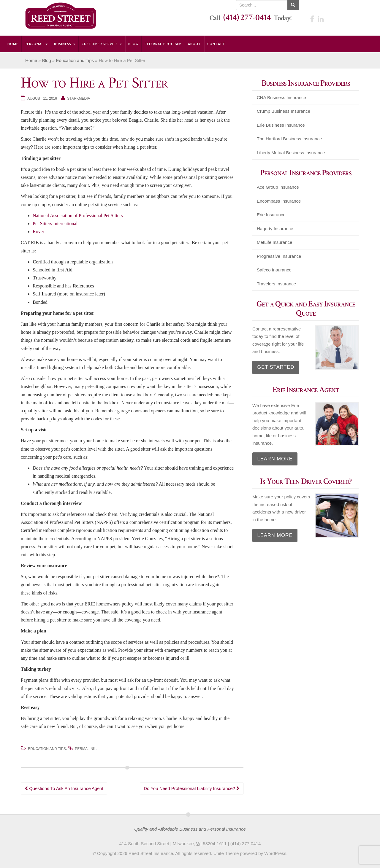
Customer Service (102, 44)
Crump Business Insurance (284, 111)
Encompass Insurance (279, 201)
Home (13, 44)
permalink (85, 749)
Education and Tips (75, 60)
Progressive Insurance (279, 256)
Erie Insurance (271, 215)
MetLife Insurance (274, 242)
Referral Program (163, 44)
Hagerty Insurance (275, 229)
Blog (133, 44)
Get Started (272, 365)
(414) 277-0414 (247, 18)
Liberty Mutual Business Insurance (291, 153)
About (194, 44)
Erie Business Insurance (281, 125)
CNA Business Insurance (281, 97)
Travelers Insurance (276, 284)
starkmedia (79, 98)
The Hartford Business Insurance (289, 139)
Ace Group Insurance (278, 187)
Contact (216, 44)
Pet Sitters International (55, 224)
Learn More (271, 454)
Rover (38, 232)
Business (65, 44)
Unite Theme (226, 853)
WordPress (275, 853)
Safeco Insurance (274, 270)
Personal (36, 44)
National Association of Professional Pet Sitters (78, 216)
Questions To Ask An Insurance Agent (64, 788)
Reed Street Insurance (151, 853)
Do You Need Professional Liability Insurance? (192, 788)
